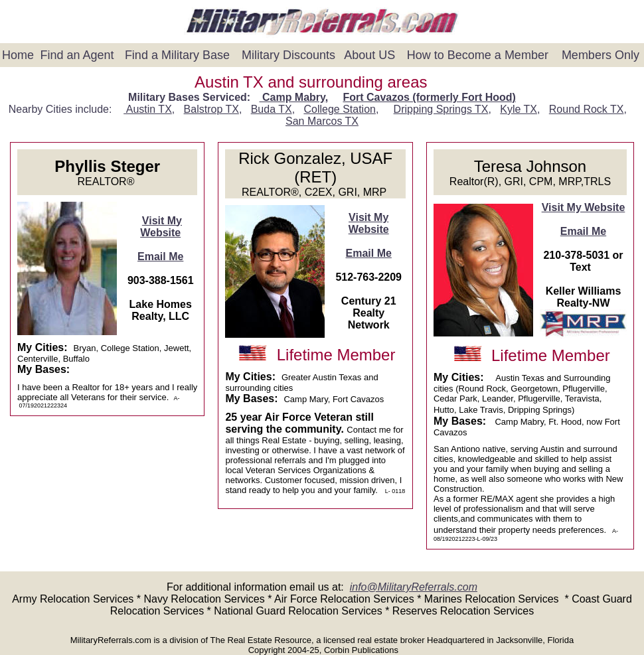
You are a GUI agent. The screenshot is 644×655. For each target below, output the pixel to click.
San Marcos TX (322, 121)
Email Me (160, 256)
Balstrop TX (211, 109)
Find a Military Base (177, 55)
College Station (340, 109)
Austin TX (148, 109)
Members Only (601, 55)
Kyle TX (519, 109)
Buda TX (272, 109)
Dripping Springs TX (441, 109)
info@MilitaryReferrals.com (414, 587)
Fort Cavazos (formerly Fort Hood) (429, 97)
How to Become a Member (478, 55)
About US (369, 55)
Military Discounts (288, 55)
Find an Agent (77, 55)
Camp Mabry (292, 97)
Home (18, 55)
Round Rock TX (587, 109)
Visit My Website (161, 227)
